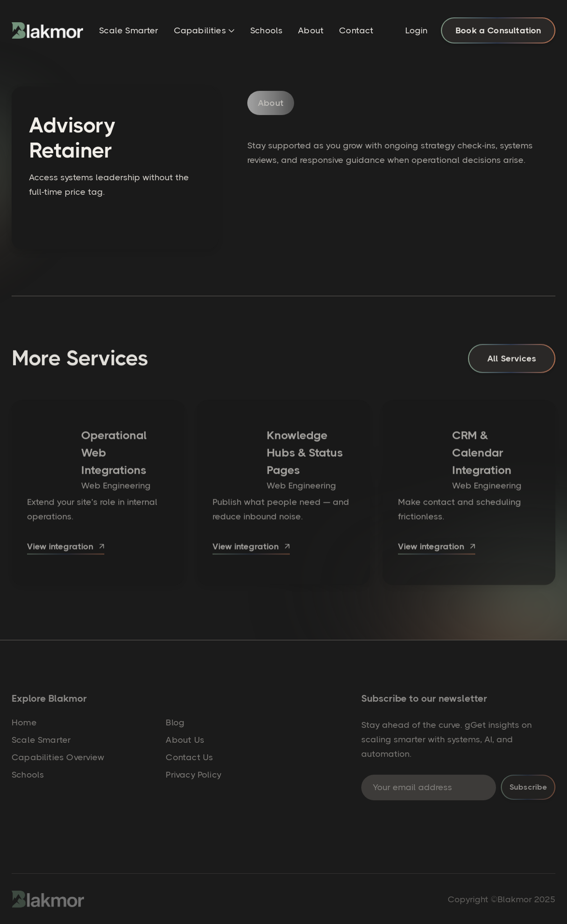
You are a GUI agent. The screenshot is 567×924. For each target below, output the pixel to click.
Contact (356, 30)
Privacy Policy (193, 775)
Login (417, 30)
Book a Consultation (498, 30)
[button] (204, 31)
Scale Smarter (128, 30)
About (311, 30)
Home (24, 722)
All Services (512, 361)
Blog (175, 722)
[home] (47, 31)
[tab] (271, 110)
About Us (185, 740)
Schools (266, 30)
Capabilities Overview (58, 757)
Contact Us (189, 757)
